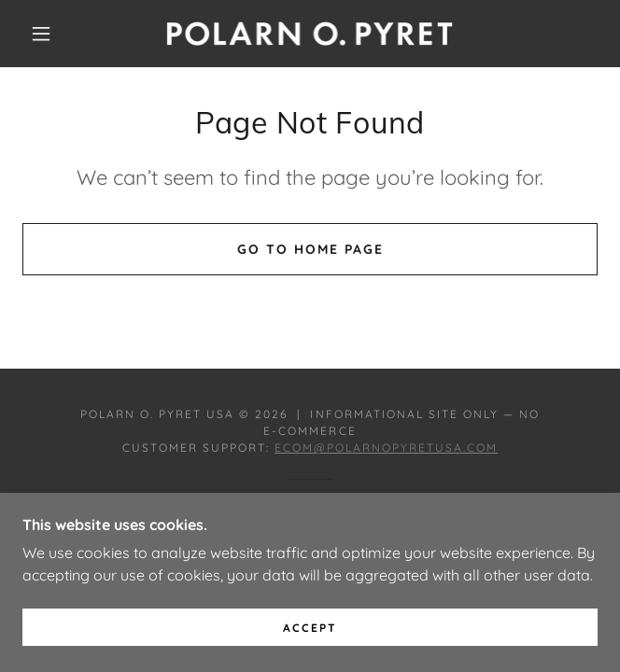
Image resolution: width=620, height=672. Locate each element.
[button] (51, 34)
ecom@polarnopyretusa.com (386, 448)
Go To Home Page (310, 249)
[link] (310, 34)
